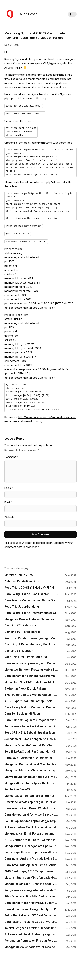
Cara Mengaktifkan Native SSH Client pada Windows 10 (31, 901)
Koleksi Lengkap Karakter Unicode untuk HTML (31, 926)
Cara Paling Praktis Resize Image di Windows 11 (31, 611)
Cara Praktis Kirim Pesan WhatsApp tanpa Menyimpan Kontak (31, 807)
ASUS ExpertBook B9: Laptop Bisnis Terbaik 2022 (31, 699)
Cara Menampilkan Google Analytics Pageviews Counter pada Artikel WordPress (31, 907)
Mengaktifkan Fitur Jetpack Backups (29, 781)
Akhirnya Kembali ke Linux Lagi (25, 580)
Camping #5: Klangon (19, 649)
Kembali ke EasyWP (17, 788)
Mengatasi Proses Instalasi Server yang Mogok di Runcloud (31, 618)
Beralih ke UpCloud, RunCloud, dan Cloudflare (31, 750)
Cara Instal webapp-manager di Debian (30, 662)
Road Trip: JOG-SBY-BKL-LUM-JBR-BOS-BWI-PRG (31, 586)
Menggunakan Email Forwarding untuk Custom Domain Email (31, 832)
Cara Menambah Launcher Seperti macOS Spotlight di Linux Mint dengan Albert (31, 674)
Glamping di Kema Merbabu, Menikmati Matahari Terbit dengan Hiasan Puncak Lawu (31, 643)
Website (9, 515)
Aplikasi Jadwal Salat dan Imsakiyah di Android (31, 825)
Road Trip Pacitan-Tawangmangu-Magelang (31, 636)
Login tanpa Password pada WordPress (31, 851)
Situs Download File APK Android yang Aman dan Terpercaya (31, 895)
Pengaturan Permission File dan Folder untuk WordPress (31, 939)
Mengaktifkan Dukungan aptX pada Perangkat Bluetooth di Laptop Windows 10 (31, 844)
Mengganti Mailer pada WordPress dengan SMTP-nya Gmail (31, 945)
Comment (11, 455)
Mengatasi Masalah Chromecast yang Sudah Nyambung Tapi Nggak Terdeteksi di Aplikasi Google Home (31, 769)
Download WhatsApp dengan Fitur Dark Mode (31, 800)
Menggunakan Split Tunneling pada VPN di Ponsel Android (31, 882)
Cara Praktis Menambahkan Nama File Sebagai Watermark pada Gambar (31, 599)
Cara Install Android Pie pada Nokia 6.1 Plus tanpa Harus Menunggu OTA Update (31, 857)
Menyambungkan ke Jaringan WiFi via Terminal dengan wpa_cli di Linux (31, 775)
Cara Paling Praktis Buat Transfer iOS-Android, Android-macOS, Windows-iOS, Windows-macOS (31, 592)
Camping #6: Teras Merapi (22, 630)
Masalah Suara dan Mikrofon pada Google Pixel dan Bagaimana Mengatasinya (31, 876)
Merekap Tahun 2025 (19, 573)
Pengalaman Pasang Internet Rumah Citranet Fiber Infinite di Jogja (31, 889)
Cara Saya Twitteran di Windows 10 (28, 756)
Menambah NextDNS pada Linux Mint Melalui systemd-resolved (31, 680)
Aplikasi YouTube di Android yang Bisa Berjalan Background (31, 933)
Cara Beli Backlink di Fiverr (22, 712)
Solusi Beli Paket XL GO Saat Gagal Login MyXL (31, 914)
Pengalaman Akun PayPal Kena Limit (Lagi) (31, 725)
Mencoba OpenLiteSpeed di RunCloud (30, 744)
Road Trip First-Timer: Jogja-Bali (26, 655)
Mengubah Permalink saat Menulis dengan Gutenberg (31, 763)
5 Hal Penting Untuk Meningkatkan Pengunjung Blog (31, 693)
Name (9, 486)
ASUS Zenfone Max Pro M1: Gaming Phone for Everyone (31, 838)
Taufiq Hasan (28, 14)
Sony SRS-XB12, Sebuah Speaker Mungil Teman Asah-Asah (31, 731)
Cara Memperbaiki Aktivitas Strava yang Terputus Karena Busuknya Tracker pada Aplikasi (31, 813)
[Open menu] (7, 966)
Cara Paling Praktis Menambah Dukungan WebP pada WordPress (31, 706)
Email (8, 501)
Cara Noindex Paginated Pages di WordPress (31, 718)
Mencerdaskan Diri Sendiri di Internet (29, 794)
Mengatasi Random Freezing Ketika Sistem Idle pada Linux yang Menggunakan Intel (31, 668)
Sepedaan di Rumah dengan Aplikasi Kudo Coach (31, 737)
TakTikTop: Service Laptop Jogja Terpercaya (31, 819)
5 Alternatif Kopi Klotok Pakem (25, 687)
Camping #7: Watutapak (20, 624)
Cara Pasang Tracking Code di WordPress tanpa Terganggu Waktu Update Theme (31, 920)
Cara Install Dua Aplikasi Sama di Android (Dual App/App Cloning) (31, 863)
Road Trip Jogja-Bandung (22, 605)
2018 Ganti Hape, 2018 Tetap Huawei (29, 870)
